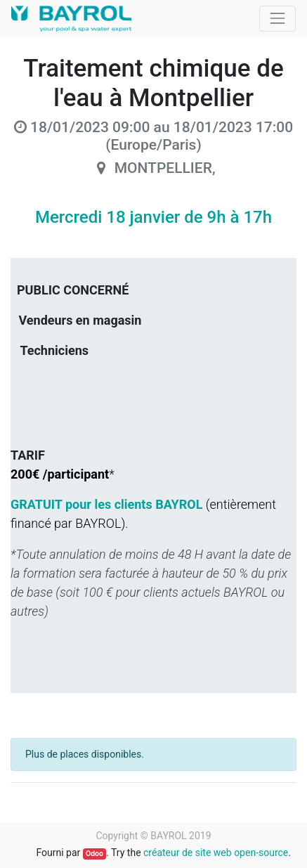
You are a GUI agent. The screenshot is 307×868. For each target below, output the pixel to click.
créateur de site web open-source (216, 853)
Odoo (94, 854)
